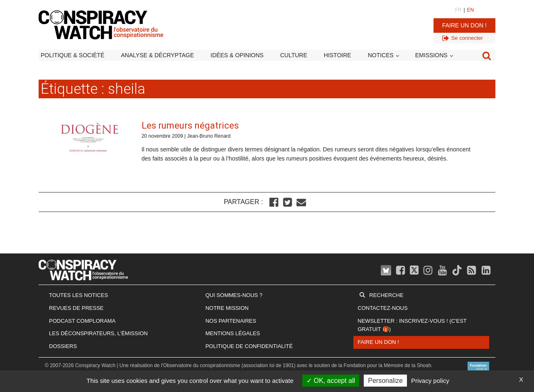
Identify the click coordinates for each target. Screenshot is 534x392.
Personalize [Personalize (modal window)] (385, 381)
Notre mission (227, 308)
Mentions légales (233, 333)
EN (471, 10)
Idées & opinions (237, 55)
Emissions (431, 55)
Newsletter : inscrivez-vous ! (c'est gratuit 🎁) (412, 325)
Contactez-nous (382, 308)
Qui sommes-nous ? (234, 295)
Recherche (386, 295)
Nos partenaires (231, 321)
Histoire (338, 55)
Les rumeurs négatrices (190, 125)
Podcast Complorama (82, 321)
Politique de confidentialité (249, 346)
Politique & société (72, 55)
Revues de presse (76, 308)
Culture (294, 55)
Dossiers (63, 346)
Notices (381, 55)
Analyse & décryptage (157, 55)
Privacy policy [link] (430, 381)
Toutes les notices (78, 295)
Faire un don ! (464, 25)
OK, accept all (331, 381)
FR (458, 10)
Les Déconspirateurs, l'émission (98, 333)
